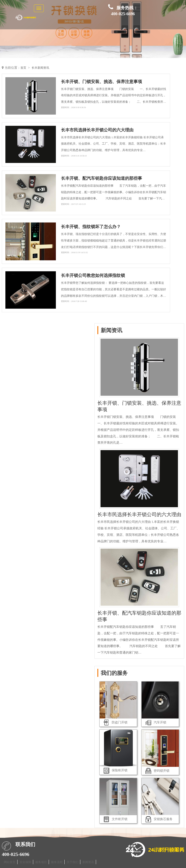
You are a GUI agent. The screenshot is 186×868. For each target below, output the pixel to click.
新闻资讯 (88, 862)
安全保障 (25, 862)
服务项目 (41, 862)
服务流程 (57, 862)
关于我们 (72, 862)
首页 (24, 68)
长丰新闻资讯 (42, 68)
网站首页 (10, 862)
